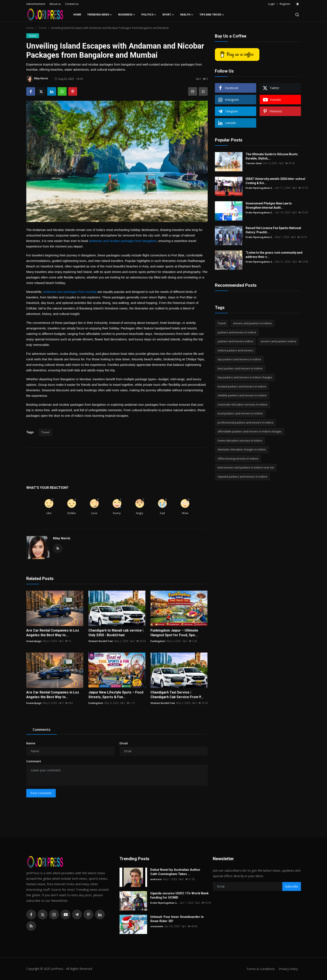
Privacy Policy (288, 969)
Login (271, 4)
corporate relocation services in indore (243, 404)
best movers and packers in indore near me (246, 467)
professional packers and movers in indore (246, 422)
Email (124, 743)
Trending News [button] (100, 15)
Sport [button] (168, 15)
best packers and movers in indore (240, 368)
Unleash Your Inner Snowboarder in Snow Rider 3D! (177, 919)
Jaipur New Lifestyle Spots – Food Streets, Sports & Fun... (116, 695)
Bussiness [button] (127, 15)
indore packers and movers (235, 350)
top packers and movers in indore (239, 359)
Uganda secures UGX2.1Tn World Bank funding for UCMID (179, 895)
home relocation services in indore (240, 440)
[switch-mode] (298, 4)
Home (77, 15)
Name (31, 743)
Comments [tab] (42, 730)
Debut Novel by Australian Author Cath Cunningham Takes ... (175, 872)
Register (285, 4)
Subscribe (292, 886)
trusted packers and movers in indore (242, 386)
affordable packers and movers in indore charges (250, 431)
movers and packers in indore (252, 323)
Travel (42, 28)
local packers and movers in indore (240, 413)
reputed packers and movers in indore (242, 477)
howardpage (34, 641)
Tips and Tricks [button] (212, 15)
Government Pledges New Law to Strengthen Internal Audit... (277, 206)
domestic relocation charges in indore (242, 449)
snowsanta (157, 926)
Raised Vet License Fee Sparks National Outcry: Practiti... (273, 230)
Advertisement (36, 4)
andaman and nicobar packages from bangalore (123, 241)
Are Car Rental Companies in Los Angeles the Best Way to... (53, 633)
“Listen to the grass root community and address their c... (274, 255)
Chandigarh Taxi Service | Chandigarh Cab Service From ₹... (177, 695)
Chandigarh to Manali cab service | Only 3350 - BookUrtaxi (116, 633)
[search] (297, 15)
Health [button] (187, 15)
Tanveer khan (254, 163)
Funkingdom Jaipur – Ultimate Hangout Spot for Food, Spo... (174, 633)
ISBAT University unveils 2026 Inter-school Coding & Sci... (275, 181)
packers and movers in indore (237, 332)
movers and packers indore (278, 341)
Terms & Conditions (259, 969)
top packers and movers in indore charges (245, 377)
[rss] (31, 926)
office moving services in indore (238, 459)
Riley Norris (62, 538)
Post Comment (41, 793)
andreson (156, 879)
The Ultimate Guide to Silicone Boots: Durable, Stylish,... (272, 156)
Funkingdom (158, 641)
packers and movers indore (235, 341)
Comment (34, 761)
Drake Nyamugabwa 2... (260, 188)
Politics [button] (149, 15)
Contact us (72, 4)
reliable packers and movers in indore (242, 395)
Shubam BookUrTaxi (101, 641)
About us (55, 4)
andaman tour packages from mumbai (70, 292)
